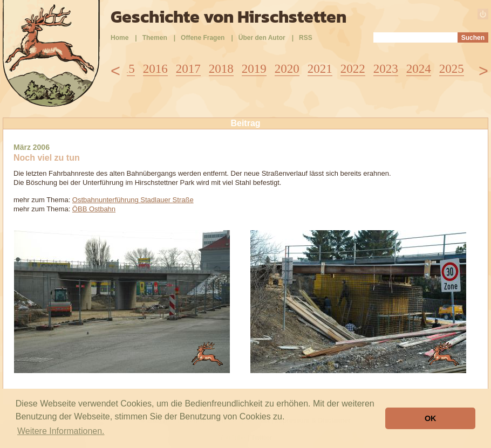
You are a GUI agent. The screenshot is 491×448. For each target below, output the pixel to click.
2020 (287, 69)
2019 (254, 69)
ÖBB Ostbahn (94, 209)
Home (120, 38)
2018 (221, 69)
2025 (452, 69)
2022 (353, 69)
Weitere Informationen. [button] (61, 431)
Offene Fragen (203, 38)
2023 (386, 69)
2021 (320, 69)
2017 (188, 69)
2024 (419, 69)
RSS (306, 38)
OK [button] (431, 418)
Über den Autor (262, 38)
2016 (155, 69)
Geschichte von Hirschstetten (229, 17)
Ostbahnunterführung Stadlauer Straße (133, 200)
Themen (155, 38)
